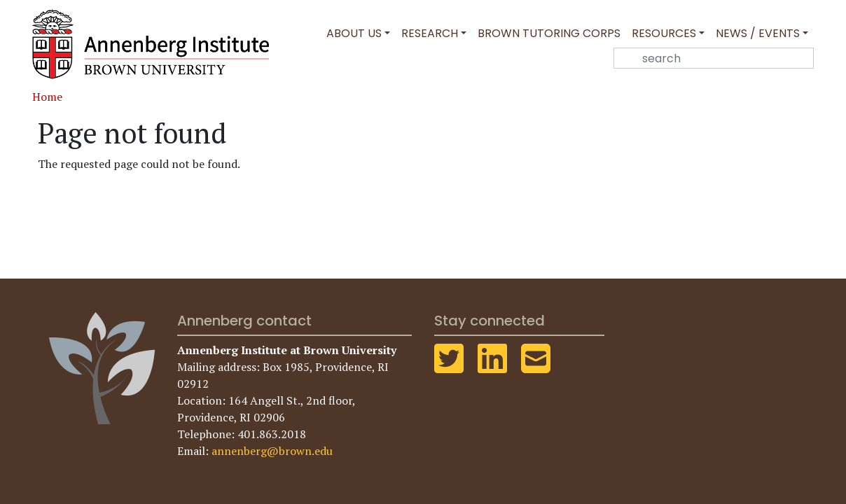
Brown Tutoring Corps (549, 33)
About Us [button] (354, 33)
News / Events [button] (758, 33)
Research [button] (430, 33)
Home (47, 97)
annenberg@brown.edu (272, 451)
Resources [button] (664, 33)
